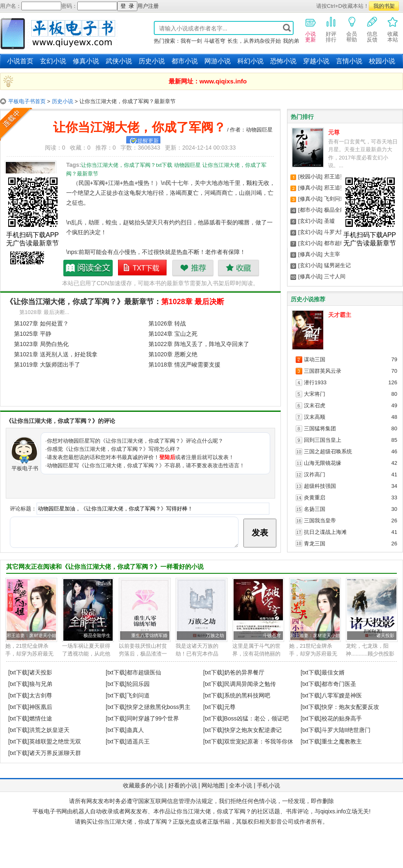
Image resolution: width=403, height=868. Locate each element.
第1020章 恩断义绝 (173, 354)
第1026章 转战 (167, 323)
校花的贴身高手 (342, 718)
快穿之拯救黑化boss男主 (159, 707)
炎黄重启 (315, 497)
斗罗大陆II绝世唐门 (346, 730)
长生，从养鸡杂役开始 (254, 41)
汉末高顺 (315, 417)
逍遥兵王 (138, 741)
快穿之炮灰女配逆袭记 (253, 730)
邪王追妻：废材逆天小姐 (31, 635)
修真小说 (86, 61)
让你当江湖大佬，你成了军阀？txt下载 (143, 268)
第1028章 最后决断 (193, 302)
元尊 (334, 132)
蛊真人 (135, 730)
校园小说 (382, 61)
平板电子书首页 (27, 101)
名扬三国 (315, 509)
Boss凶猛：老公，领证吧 (256, 718)
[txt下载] (19, 672)
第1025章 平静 (33, 334)
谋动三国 (315, 359)
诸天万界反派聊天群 (55, 753)
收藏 (238, 268)
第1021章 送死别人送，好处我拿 (56, 354)
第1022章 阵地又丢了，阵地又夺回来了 (199, 344)
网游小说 (218, 61)
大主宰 (332, 254)
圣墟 (329, 221)
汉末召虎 (315, 405)
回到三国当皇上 (323, 440)
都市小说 (185, 61)
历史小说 (152, 61)
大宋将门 (315, 394)
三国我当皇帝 (320, 521)
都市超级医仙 (340, 243)
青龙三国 (315, 544)
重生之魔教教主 (342, 741)
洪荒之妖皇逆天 (49, 730)
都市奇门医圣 (339, 684)
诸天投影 (385, 635)
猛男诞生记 (337, 265)
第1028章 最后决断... (44, 312)
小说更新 (310, 29)
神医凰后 (41, 707)
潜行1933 (315, 382)
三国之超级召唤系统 (328, 451)
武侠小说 (119, 61)
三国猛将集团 (320, 428)
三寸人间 (335, 276)
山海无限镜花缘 (323, 463)
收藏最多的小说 (143, 785)
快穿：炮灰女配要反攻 (350, 707)
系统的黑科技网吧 (247, 695)
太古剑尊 (41, 695)
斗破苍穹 (215, 41)
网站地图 (213, 785)
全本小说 (241, 785)
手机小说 (269, 785)
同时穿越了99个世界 (153, 718)
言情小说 (349, 61)
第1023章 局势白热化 (41, 344)
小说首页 (20, 61)
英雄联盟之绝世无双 (55, 741)
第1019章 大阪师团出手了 (47, 365)
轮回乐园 (138, 684)
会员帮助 (352, 29)
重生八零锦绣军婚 (149, 635)
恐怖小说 (283, 61)
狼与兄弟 (41, 684)
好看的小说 (183, 785)
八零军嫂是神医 (342, 695)
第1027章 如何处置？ (41, 323)
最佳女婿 (333, 672)
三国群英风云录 (323, 371)
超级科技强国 (320, 486)
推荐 (193, 268)
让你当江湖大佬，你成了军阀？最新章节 (88, 268)
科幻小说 (250, 61)
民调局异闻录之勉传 (250, 684)
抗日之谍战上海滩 (325, 532)
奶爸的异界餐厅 (244, 672)
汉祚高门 (315, 474)
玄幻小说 (53, 61)
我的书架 (384, 6)
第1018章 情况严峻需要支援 (184, 365)
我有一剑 (191, 41)
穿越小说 (316, 61)
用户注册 (148, 6)
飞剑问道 (335, 199)
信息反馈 (372, 29)
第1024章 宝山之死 (173, 334)
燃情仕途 (41, 718)
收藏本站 (393, 29)
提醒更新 (148, 141)
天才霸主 (340, 315)
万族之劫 (215, 635)
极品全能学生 (340, 210)
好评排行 (331, 29)
